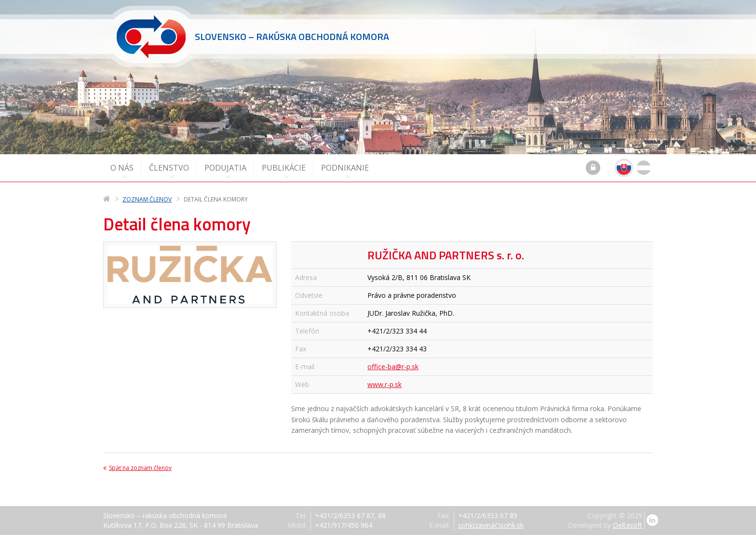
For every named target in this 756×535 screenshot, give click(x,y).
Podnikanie (345, 171)
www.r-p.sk (385, 384)
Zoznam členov (147, 199)
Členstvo (169, 171)
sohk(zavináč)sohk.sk (491, 525)
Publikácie (284, 171)
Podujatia (225, 171)
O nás (122, 171)
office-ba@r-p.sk (393, 367)
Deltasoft (628, 525)
